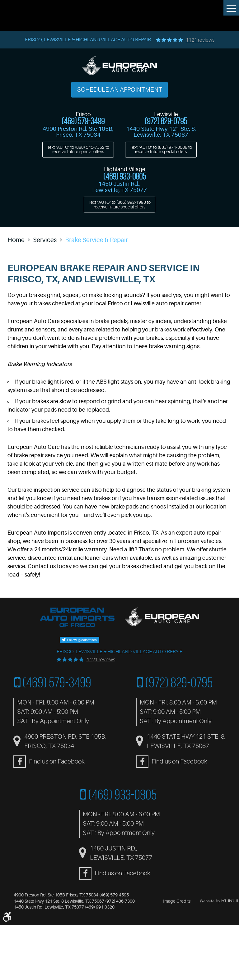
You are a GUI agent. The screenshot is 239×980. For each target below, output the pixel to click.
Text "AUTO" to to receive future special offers (78, 149)
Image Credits (177, 901)
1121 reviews (200, 40)
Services (45, 240)
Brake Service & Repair (96, 240)
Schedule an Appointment (120, 90)
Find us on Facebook (57, 761)
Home (16, 240)
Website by (219, 901)
